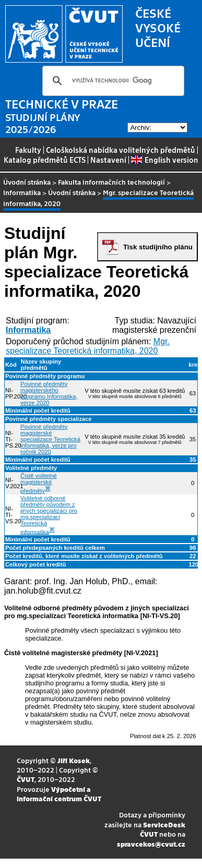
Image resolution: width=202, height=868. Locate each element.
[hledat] (112, 81)
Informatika (22, 192)
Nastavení (108, 160)
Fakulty (28, 150)
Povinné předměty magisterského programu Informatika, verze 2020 (49, 393)
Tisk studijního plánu (158, 247)
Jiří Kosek (74, 760)
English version (164, 160)
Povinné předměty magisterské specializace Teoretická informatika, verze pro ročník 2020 (50, 439)
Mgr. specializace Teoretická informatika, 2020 (88, 346)
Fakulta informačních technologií (111, 182)
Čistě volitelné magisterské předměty (39, 483)
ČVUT (26, 779)
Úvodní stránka (27, 182)
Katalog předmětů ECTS (45, 160)
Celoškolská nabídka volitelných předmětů (121, 150)
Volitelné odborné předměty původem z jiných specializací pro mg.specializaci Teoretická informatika (49, 515)
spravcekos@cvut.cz (151, 844)
